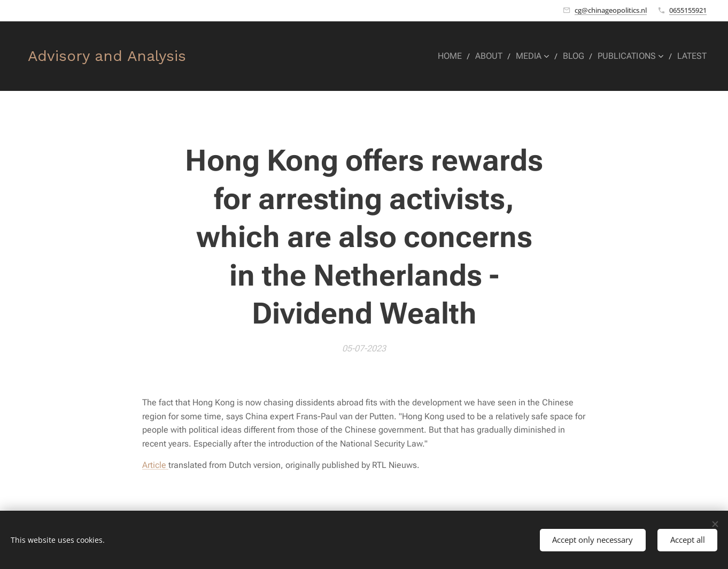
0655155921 (688, 10)
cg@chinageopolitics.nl (611, 10)
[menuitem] (461, 56)
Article (155, 465)
